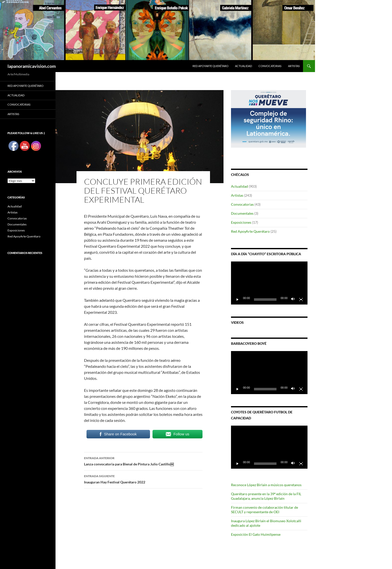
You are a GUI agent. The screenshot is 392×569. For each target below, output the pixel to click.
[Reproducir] (237, 300)
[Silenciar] (293, 300)
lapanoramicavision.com (32, 66)
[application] (269, 283)
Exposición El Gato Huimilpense (256, 534)
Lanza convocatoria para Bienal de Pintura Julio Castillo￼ (143, 461)
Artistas (294, 66)
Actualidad (243, 66)
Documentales (242, 213)
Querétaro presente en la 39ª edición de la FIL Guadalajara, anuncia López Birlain (266, 496)
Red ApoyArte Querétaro (210, 66)
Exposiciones (241, 222)
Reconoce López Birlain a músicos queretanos (266, 485)
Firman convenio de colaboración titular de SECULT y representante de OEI (264, 510)
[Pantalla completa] (301, 300)
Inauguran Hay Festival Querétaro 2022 (143, 479)
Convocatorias (270, 66)
